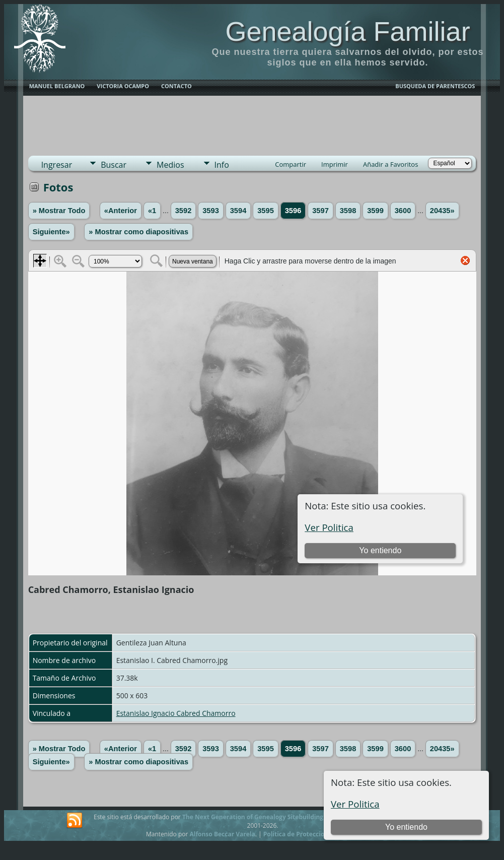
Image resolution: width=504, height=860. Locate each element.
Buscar (114, 165)
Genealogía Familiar (347, 31)
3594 (238, 211)
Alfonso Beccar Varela (222, 834)
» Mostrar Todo (59, 211)
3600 (403, 211)
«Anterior (121, 211)
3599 (375, 211)
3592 (184, 211)
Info (222, 165)
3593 (211, 211)
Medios (170, 165)
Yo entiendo (406, 827)
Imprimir (335, 164)
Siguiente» (51, 232)
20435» (442, 211)
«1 (152, 211)
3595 (266, 211)
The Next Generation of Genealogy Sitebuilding (253, 817)
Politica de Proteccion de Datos (310, 834)
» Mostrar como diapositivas (138, 232)
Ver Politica (355, 804)
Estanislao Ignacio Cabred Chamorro (176, 713)
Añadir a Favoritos (390, 164)
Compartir (291, 164)
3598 (348, 211)
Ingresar (57, 165)
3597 (320, 211)
